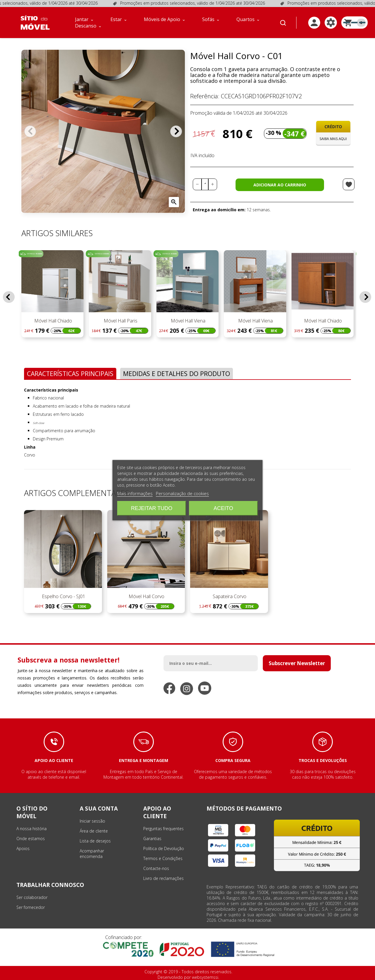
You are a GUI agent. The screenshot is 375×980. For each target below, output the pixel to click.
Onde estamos (31, 839)
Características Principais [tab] (70, 374)
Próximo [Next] (176, 131)
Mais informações (135, 493)
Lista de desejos (95, 841)
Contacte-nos (156, 868)
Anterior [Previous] (30, 131)
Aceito (223, 508)
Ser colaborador (32, 897)
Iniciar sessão (92, 821)
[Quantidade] (205, 184)
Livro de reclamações (163, 878)
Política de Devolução (164, 848)
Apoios (23, 848)
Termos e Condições (163, 858)
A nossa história (31, 829)
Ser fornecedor (31, 907)
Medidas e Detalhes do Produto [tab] (177, 374)
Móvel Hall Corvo (146, 596)
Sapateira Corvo (229, 596)
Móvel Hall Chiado (53, 321)
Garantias (152, 839)
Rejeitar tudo (152, 508)
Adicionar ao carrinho (280, 185)
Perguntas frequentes (163, 829)
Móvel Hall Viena (187, 321)
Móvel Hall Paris (120, 321)
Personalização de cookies (182, 493)
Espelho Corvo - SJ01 (63, 596)
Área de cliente (94, 831)
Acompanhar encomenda (92, 854)
